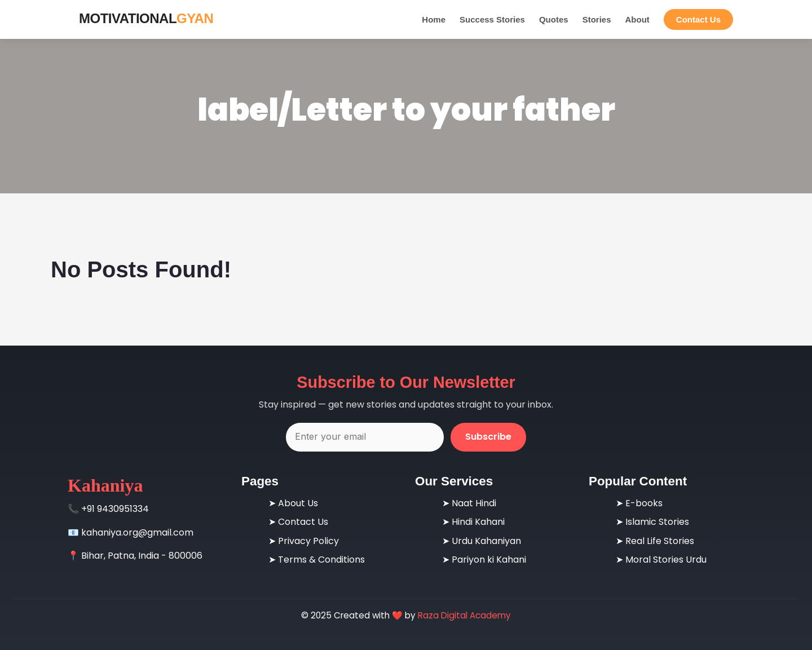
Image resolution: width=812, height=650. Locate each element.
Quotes (554, 19)
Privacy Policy (308, 541)
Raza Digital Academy (464, 615)
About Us (298, 503)
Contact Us (698, 19)
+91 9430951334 (115, 509)
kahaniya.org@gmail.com (137, 532)
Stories (597, 19)
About (637, 19)
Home (434, 19)
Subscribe (488, 437)
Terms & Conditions (321, 560)
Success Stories (492, 19)
